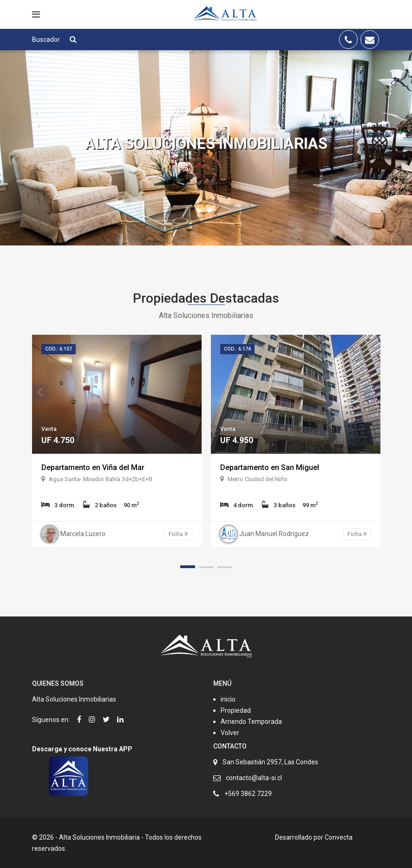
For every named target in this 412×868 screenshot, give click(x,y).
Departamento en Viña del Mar (93, 467)
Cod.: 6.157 (59, 349)
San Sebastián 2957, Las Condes (270, 762)
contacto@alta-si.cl (254, 778)
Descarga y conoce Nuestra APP (82, 749)
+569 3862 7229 (248, 794)
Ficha (178, 534)
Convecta (339, 837)
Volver (230, 733)
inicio (228, 699)
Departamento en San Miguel (270, 467)
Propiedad (236, 710)
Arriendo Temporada (251, 722)
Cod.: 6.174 (237, 349)
